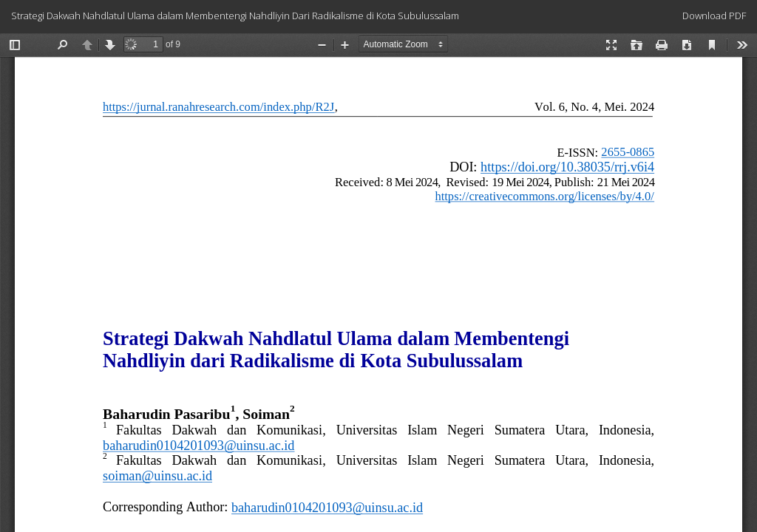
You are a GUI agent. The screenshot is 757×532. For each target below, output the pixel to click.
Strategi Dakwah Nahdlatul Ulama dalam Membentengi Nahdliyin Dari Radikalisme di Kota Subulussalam (235, 16)
